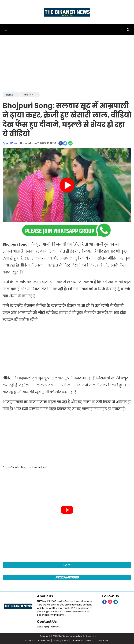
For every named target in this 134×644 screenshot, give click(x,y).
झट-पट (67, 565)
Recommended (67, 578)
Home (10, 95)
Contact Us (47, 622)
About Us (45, 596)
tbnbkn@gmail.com (48, 627)
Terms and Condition (82, 640)
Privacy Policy (61, 640)
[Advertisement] (67, 66)
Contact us (44, 640)
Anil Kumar (13, 143)
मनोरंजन (29, 95)
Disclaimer (103, 640)
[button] (6, 30)
